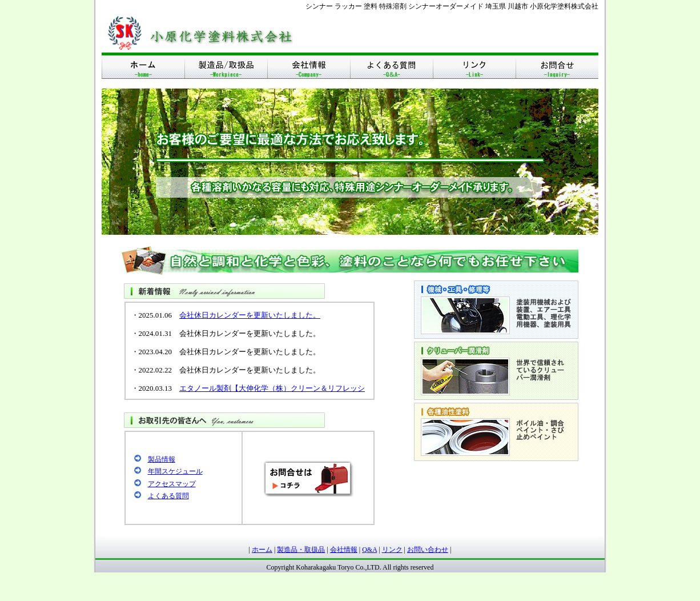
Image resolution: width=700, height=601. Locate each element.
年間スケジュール (175, 471)
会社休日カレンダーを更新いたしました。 (250, 315)
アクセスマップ (172, 484)
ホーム (262, 550)
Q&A (369, 550)
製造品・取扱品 (301, 550)
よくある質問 (168, 496)
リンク (392, 550)
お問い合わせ (428, 550)
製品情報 (162, 459)
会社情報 (344, 550)
